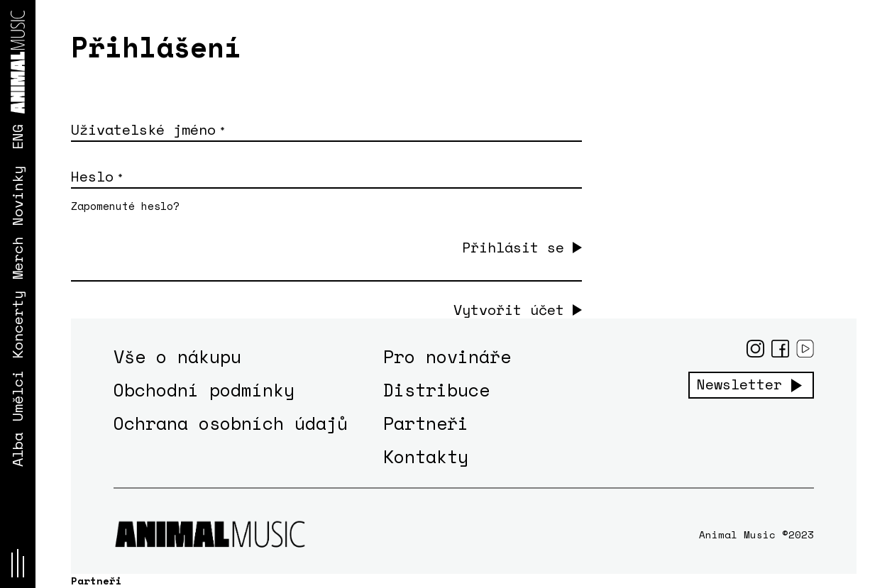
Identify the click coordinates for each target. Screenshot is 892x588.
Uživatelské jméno (148, 129)
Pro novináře (447, 356)
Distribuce (436, 390)
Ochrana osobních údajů (231, 423)
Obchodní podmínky (204, 390)
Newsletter (739, 384)
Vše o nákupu (177, 356)
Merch (17, 258)
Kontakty (426, 456)
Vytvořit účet (509, 310)
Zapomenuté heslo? (125, 206)
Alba (17, 450)
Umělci (17, 396)
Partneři (426, 423)
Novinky (17, 196)
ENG (17, 137)
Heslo (97, 176)
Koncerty (17, 325)
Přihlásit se (513, 247)
